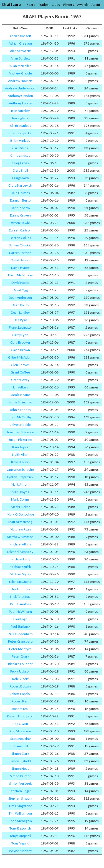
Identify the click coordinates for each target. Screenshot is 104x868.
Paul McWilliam (20, 611)
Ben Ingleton (20, 118)
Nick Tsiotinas (20, 597)
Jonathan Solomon (20, 432)
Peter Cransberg (20, 641)
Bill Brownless (20, 126)
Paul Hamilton (20, 604)
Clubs (56, 5)
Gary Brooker (20, 342)
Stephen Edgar (20, 791)
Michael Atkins (20, 544)
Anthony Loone (20, 103)
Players (69, 5)
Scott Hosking (20, 739)
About (96, 5)
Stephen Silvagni (20, 798)
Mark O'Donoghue (20, 514)
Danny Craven (20, 215)
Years (31, 5)
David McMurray (20, 275)
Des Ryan (20, 320)
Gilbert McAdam (20, 357)
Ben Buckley (20, 111)
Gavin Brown (20, 350)
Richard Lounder (20, 664)
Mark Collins (20, 499)
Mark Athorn (20, 484)
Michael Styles (20, 574)
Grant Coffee (20, 372)
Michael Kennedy (20, 552)
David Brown (20, 260)
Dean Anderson (20, 298)
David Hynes (20, 268)
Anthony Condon (20, 96)
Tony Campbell (20, 836)
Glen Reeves (20, 365)
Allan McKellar (20, 66)
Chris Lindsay (20, 155)
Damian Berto (20, 200)
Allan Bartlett (20, 58)
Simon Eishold (20, 761)
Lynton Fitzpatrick (20, 477)
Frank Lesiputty (20, 327)
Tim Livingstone (20, 806)
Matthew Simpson (20, 537)
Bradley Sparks (20, 133)
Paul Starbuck (20, 626)
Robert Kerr (20, 701)
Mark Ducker (20, 507)
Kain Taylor (20, 447)
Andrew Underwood (20, 88)
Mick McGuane (20, 582)
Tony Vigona (20, 843)
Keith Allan (20, 454)
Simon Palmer (20, 776)
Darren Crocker (20, 245)
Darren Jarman (20, 253)
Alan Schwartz (20, 51)
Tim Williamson (20, 813)
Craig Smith (20, 178)
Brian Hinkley (20, 141)
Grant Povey (20, 380)
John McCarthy (20, 417)
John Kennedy (20, 410)
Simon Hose (20, 768)
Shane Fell (20, 746)
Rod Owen (20, 724)
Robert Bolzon (20, 686)
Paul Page (20, 619)
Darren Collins (20, 238)
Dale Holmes (20, 193)
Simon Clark (20, 754)
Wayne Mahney (20, 851)
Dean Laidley (20, 312)
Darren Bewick (20, 223)
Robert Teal (20, 709)
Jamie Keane (20, 395)
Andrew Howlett (20, 81)
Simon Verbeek (20, 783)
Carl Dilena (20, 148)
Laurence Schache (20, 469)
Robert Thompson (20, 716)
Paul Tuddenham (20, 634)
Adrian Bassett (20, 36)
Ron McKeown (20, 731)
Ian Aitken (20, 387)
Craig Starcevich (20, 185)
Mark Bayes (20, 492)
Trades (43, 5)
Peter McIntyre (20, 649)
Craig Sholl (20, 170)
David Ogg (20, 290)
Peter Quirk (20, 656)
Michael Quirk (20, 567)
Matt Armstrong (20, 522)
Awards (83, 5)
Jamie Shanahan (20, 402)
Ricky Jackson (20, 671)
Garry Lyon (20, 335)
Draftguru (12, 4)
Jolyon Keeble (20, 425)
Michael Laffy (20, 559)
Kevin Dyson (20, 462)
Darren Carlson (20, 230)
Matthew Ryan (20, 529)
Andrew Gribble (20, 73)
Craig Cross (20, 163)
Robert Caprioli (20, 694)
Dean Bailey (20, 305)
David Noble (20, 283)
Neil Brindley (20, 589)
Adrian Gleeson (20, 43)
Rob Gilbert (20, 679)
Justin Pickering (20, 440)
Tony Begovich (20, 828)
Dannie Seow (20, 208)
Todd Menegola (20, 821)
